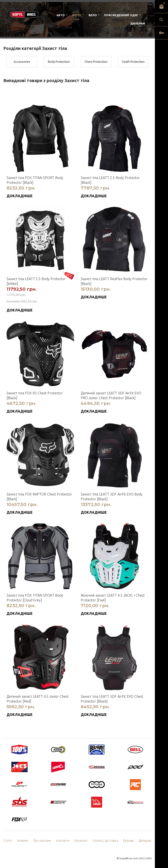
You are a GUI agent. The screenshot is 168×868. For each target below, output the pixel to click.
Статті (8, 841)
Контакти (63, 841)
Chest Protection (96, 62)
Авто (61, 15)
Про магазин (42, 841)
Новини (23, 841)
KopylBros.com (129, 858)
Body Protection (59, 62)
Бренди (128, 841)
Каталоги (81, 841)
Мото (77, 15)
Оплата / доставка (105, 841)
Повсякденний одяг (121, 15)
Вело (93, 15)
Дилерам (138, 23)
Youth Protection (133, 62)
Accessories (22, 62)
